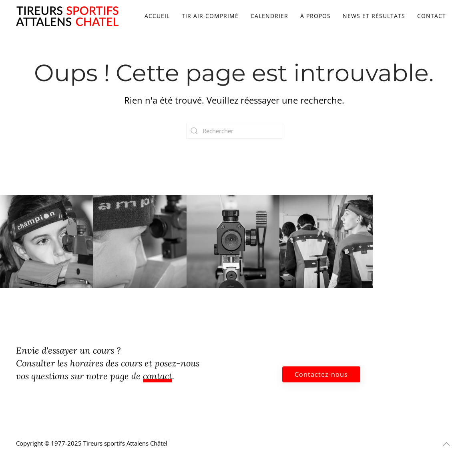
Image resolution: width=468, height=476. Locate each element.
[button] (446, 444)
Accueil (157, 16)
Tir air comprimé (210, 16)
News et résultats (374, 16)
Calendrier (269, 16)
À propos (315, 16)
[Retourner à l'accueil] (67, 16)
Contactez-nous (321, 374)
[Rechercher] (234, 131)
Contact (432, 16)
